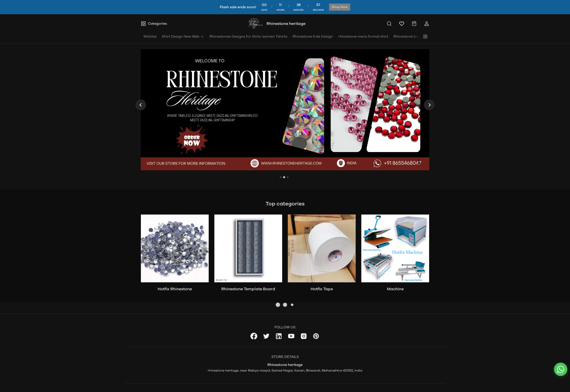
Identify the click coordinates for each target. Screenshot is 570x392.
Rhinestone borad (409, 36)
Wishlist (150, 36)
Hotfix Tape (322, 289)
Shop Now (340, 7)
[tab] (281, 177)
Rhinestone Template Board (248, 289)
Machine (395, 289)
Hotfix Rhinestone (175, 289)
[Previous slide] (141, 105)
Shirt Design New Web (183, 36)
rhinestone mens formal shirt (363, 36)
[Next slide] (429, 105)
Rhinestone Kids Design (313, 36)
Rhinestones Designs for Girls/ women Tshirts (248, 36)
